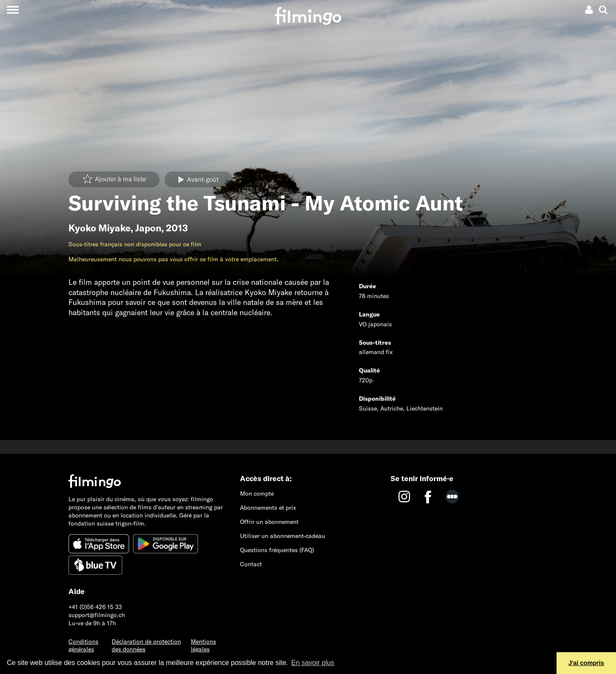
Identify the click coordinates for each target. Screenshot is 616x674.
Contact (251, 564)
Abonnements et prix (268, 508)
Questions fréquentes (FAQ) (277, 550)
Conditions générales (83, 646)
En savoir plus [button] (313, 663)
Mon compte (257, 494)
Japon (148, 228)
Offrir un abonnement (269, 522)
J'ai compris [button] (586, 663)
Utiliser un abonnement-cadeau (283, 536)
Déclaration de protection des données (146, 646)
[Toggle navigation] (13, 10)
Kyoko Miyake (99, 228)
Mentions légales (203, 646)
